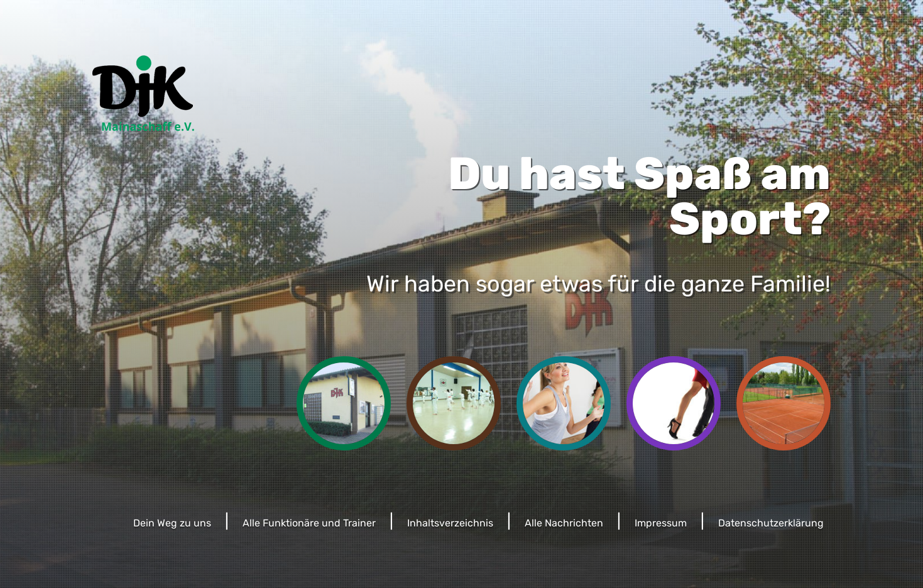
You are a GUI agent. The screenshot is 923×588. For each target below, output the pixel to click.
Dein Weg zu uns (172, 523)
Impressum (661, 523)
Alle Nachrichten (564, 523)
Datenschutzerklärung (771, 523)
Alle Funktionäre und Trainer (309, 523)
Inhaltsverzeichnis (450, 523)
